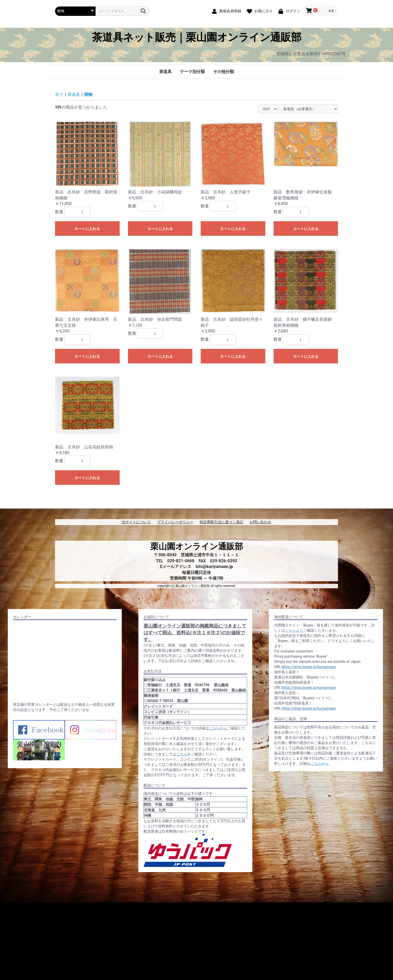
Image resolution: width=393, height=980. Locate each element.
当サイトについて (136, 522)
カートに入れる (87, 229)
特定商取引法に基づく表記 (221, 522)
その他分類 (223, 72)
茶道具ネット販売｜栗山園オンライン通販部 (197, 37)
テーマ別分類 (192, 72)
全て (59, 94)
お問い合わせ (260, 522)
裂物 (88, 94)
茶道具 (165, 72)
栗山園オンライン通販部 (197, 546)
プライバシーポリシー (175, 522)
